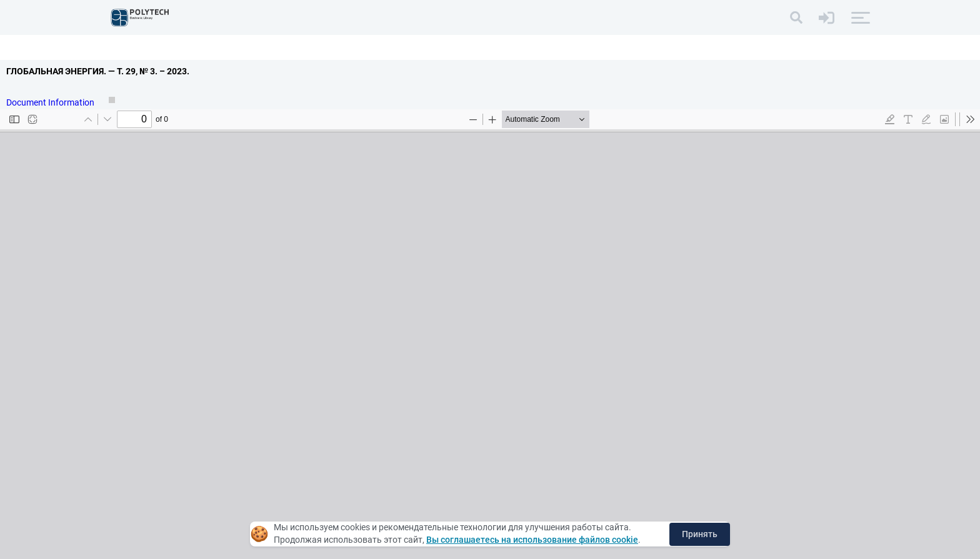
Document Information (51, 102)
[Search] (796, 17)
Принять (700, 534)
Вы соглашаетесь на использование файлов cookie (532, 540)
